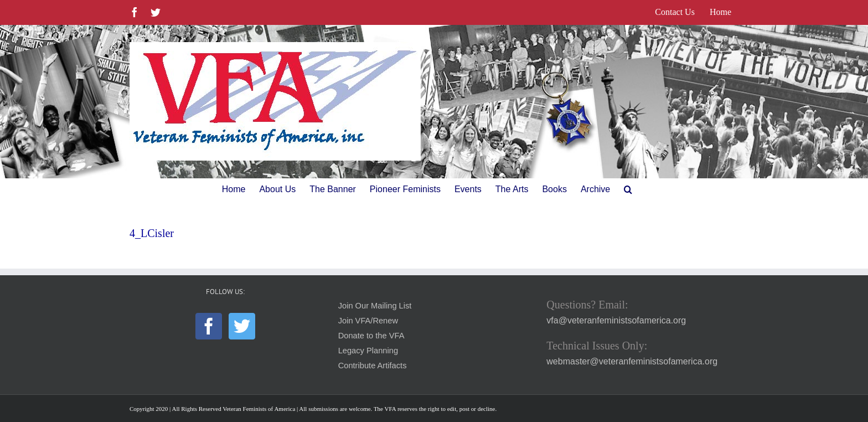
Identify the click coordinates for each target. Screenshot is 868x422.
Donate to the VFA (371, 336)
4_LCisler (152, 233)
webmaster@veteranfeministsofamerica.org (632, 361)
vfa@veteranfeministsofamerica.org (616, 320)
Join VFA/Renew (368, 321)
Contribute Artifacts (373, 366)
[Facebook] (209, 326)
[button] (628, 189)
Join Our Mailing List (375, 306)
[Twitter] (242, 326)
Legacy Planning (368, 351)
